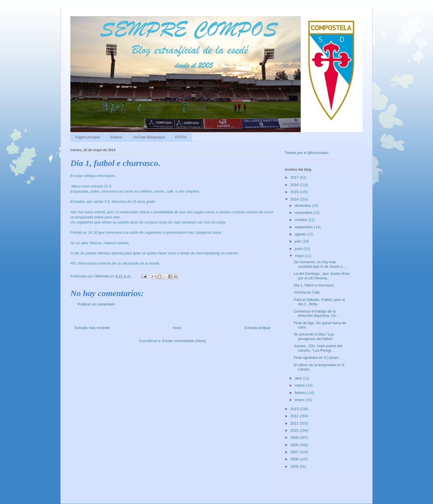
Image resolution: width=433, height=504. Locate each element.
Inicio (177, 328)
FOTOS (181, 137)
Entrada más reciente (92, 328)
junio (299, 249)
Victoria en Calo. (307, 292)
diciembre (303, 205)
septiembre (304, 227)
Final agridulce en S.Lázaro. (317, 358)
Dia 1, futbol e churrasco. (314, 285)
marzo (300, 385)
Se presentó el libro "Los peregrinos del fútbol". (314, 337)
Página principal (88, 137)
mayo (300, 256)
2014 (295, 199)
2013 (295, 409)
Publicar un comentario (96, 304)
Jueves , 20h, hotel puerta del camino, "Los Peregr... (318, 348)
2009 (295, 437)
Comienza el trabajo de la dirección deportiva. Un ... (317, 314)
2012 (295, 416)
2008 (295, 445)
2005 (295, 466)
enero (300, 400)
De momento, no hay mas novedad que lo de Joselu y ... (320, 264)
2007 (295, 452)
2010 (295, 430)
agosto (301, 234)
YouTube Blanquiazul (149, 137)
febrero (301, 393)
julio (299, 241)
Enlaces (116, 137)
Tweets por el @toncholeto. (307, 153)
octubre (301, 220)
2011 (295, 423)
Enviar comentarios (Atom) (184, 341)
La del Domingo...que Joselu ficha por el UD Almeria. (321, 276)
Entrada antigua (257, 328)
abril (299, 378)
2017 (295, 177)
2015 (295, 192)
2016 (295, 185)
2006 (295, 459)
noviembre (304, 213)
